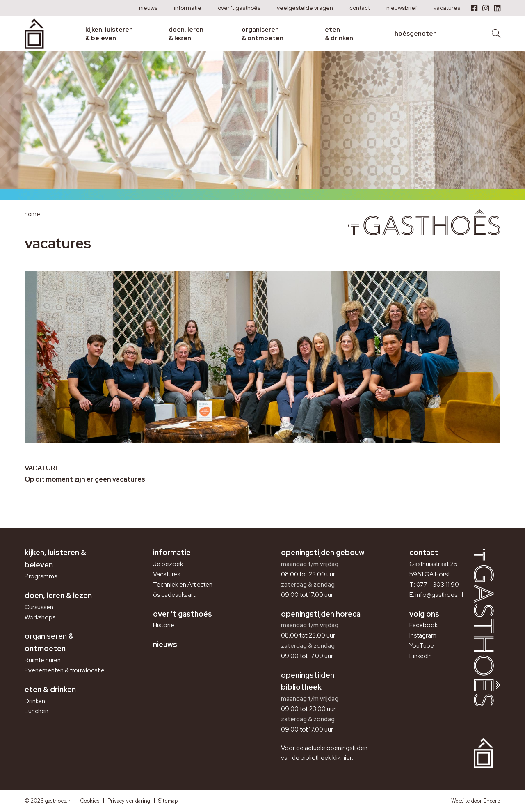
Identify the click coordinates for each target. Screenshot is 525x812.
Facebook (423, 625)
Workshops (40, 617)
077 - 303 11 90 (438, 585)
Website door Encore (476, 801)
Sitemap (168, 801)
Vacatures (447, 8)
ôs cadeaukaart (174, 595)
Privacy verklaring (129, 801)
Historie (164, 625)
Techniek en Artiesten (183, 585)
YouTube (422, 646)
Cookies (90, 801)
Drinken (35, 701)
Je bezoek (168, 564)
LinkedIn (421, 656)
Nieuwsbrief (402, 8)
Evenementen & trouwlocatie (65, 670)
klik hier (342, 758)
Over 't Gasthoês (239, 8)
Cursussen (39, 607)
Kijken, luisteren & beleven (109, 34)
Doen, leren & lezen (186, 34)
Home (32, 214)
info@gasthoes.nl (439, 595)
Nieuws (148, 8)
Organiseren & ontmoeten (262, 34)
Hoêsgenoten (416, 34)
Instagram (423, 635)
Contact (360, 8)
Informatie (188, 8)
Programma (41, 576)
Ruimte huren (43, 660)
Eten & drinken (339, 34)
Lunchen (37, 711)
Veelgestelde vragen (305, 8)
